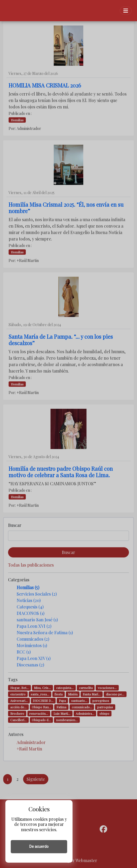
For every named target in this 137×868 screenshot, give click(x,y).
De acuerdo (39, 847)
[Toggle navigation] (126, 11)
